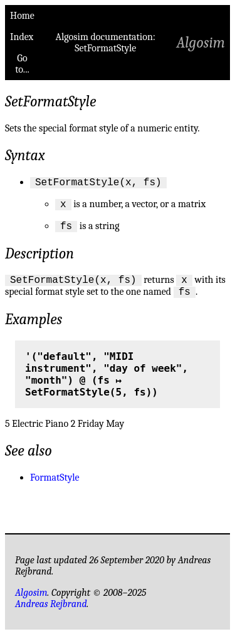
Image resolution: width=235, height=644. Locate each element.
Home (22, 16)
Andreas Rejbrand (51, 613)
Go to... (22, 64)
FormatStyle (55, 487)
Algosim (201, 43)
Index (22, 37)
